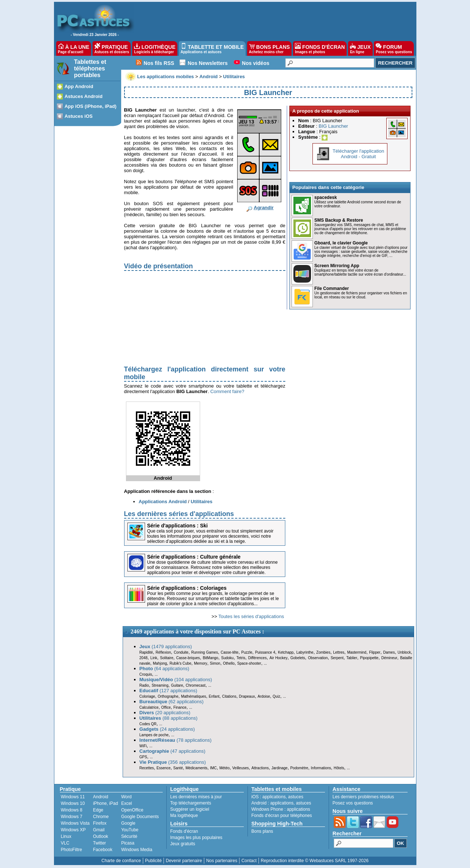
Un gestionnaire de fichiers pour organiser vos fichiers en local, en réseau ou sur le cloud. (361, 295)
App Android (79, 86)
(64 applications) (164, 669)
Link (154, 658)
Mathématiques (194, 696)
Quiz (277, 696)
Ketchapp (286, 652)
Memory (200, 663)
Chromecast (196, 685)
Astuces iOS (79, 116)
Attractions (260, 768)
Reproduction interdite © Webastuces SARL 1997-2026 (315, 861)
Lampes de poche (154, 735)
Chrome (101, 817)
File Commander (332, 288)
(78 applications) (176, 740)
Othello (229, 663)
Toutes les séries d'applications (251, 616)
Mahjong (160, 663)
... (265, 663)
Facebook (103, 850)
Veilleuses (241, 768)
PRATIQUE (112, 48)
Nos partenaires (222, 861)
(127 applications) (169, 691)
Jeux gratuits (183, 844)
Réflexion (163, 652)
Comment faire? (227, 391)
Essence (163, 768)
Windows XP (73, 830)
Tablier (352, 658)
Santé (178, 768)
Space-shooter (249, 663)
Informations (321, 768)
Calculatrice (149, 707)
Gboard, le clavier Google (341, 243)
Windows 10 (73, 803)
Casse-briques (188, 658)
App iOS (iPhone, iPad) (91, 106)
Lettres (339, 652)
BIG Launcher (333, 126)
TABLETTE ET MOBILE (212, 48)
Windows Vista (75, 823)
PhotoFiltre (72, 850)
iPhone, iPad (105, 803)
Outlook (100, 836)
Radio (144, 685)
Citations (229, 696)
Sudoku (227, 658)
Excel (126, 803)
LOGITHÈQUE (155, 48)
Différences (257, 658)
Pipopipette (369, 658)
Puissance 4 (265, 652)
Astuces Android (84, 96)
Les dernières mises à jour (196, 797)
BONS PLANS (270, 48)
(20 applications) (165, 713)
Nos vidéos (256, 63)
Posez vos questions (353, 803)
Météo (224, 768)
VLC (65, 843)
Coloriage (147, 696)
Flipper (375, 652)
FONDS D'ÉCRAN (320, 48)
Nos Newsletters (208, 63)
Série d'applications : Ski (178, 526)
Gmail (99, 830)
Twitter (99, 843)
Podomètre (299, 768)
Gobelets (298, 658)
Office (166, 707)
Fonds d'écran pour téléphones (282, 816)
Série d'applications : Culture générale (194, 557)
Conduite (181, 652)
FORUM (394, 48)
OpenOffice (132, 810)
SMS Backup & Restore (339, 220)
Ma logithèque (184, 816)
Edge (98, 810)
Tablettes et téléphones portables (90, 68)
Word (126, 797)
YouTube (130, 830)
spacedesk (326, 197)
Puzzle (247, 652)
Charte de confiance (121, 861)
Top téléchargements (191, 803)
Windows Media (137, 850)
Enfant (214, 696)
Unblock (404, 652)
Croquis (146, 674)
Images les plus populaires (196, 838)
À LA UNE (74, 48)
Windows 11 (73, 797)
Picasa (128, 843)
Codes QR (148, 724)
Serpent (337, 658)
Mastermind (357, 652)
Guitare (177, 685)
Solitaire (167, 658)
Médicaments (196, 768)
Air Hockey (279, 658)
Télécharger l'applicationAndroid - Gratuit (359, 154)
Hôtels (339, 768)
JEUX (360, 48)
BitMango (210, 658)
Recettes (147, 768)
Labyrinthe (305, 652)
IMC (213, 768)
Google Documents (140, 817)
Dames (389, 652)
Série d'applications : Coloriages (187, 588)
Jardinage (279, 768)
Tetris (241, 658)
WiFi (143, 746)
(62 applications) (172, 702)
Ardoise (264, 696)
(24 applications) (167, 729)
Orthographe (168, 696)
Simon (215, 663)
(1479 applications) (166, 647)
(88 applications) (169, 718)
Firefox (100, 823)
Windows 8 (72, 810)
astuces (296, 797)
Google (128, 823)
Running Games (205, 652)
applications (274, 797)
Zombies (323, 652)
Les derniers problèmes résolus (363, 797)
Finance (180, 707)
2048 (144, 658)
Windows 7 (72, 817)
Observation (318, 658)
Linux (66, 836)
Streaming (160, 685)
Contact (249, 861)
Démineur (389, 658)
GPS (143, 757)
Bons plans (262, 831)
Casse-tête (229, 652)
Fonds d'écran (184, 831)
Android (100, 797)
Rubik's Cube (180, 663)
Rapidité (146, 652)
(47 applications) (173, 751)
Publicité (153, 861)
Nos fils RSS (159, 63)
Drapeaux (247, 696)
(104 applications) (176, 680)
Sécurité (129, 836)
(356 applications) (173, 762)
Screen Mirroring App (337, 266)
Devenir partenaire (184, 861)
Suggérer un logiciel (190, 809)
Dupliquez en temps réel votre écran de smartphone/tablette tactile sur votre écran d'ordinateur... (360, 272)
